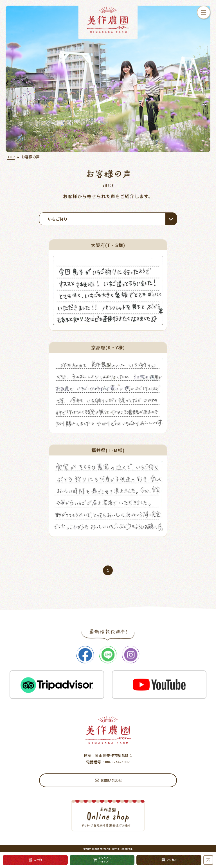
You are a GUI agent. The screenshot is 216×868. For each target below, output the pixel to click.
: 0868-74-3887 (116, 762)
